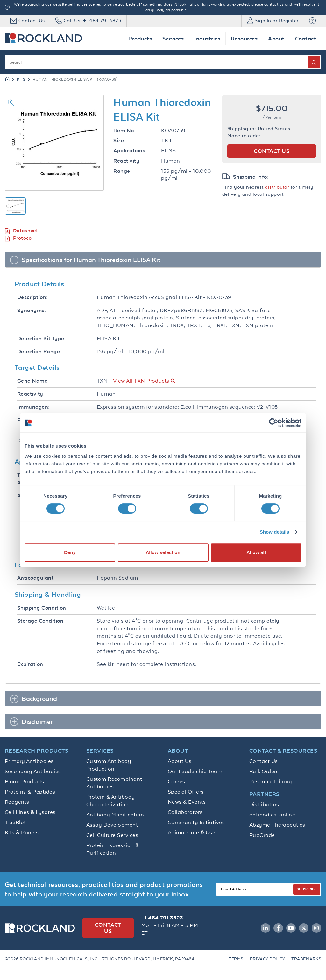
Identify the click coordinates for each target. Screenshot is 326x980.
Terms (236, 959)
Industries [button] (207, 38)
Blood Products (25, 781)
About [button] (276, 38)
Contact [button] (306, 38)
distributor (277, 187)
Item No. (124, 131)
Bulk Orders (264, 771)
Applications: (130, 151)
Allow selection (163, 552)
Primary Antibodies (29, 761)
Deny (70, 552)
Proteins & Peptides (30, 792)
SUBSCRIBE (307, 889)
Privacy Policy (268, 959)
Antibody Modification (115, 815)
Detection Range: (39, 351)
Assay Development (112, 825)
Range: (122, 171)
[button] (312, 21)
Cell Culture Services (112, 835)
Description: (32, 297)
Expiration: (31, 664)
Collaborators (185, 812)
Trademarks (306, 959)
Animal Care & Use (191, 832)
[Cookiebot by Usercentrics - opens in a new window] (274, 423)
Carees (177, 781)
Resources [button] (244, 38)
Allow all (256, 552)
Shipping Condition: (42, 608)
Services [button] (173, 38)
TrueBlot (15, 822)
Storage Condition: (41, 621)
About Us (180, 761)
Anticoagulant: (36, 578)
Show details (275, 532)
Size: (119, 140)
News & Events (187, 802)
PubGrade (262, 835)
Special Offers (186, 792)
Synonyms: (32, 310)
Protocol (19, 238)
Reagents (17, 802)
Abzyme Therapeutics (277, 825)
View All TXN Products (141, 381)
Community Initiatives (196, 822)
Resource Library (271, 781)
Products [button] (140, 38)
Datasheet (21, 231)
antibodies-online (272, 815)
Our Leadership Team (195, 771)
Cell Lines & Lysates (30, 812)
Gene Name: (33, 381)
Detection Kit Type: (41, 338)
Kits (21, 79)
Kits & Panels (22, 832)
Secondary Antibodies (33, 771)
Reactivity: (127, 161)
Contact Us (264, 761)
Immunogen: (33, 407)
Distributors (264, 804)
